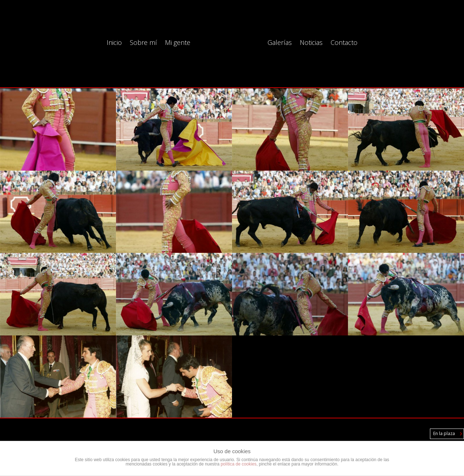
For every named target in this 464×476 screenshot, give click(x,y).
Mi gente (178, 43)
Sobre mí (143, 43)
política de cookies (239, 464)
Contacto (344, 43)
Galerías (280, 43)
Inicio (114, 43)
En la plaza (444, 433)
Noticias (311, 43)
